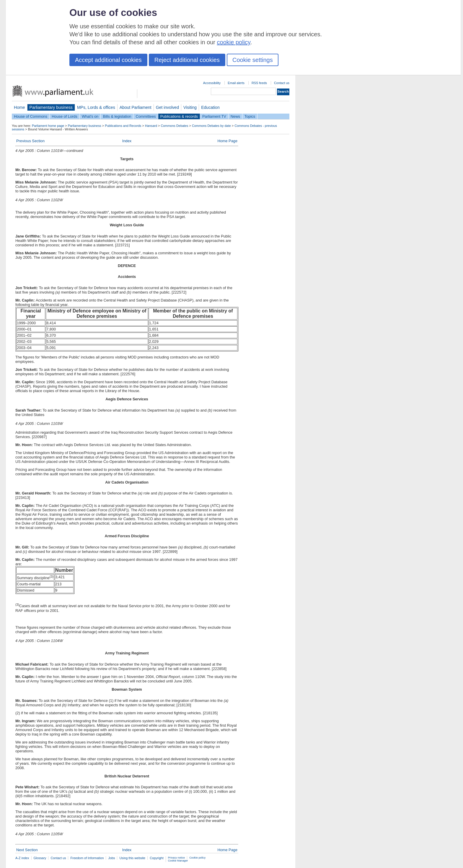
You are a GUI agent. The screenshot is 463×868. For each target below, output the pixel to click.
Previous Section (30, 141)
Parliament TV (214, 116)
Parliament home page (48, 126)
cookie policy (234, 42)
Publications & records (179, 116)
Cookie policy (197, 858)
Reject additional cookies (187, 60)
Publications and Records (123, 126)
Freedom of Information (87, 858)
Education (210, 107)
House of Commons (31, 116)
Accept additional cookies (108, 60)
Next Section (27, 850)
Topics (250, 116)
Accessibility (212, 83)
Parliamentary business (51, 107)
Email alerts (236, 83)
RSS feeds (259, 83)
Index (127, 141)
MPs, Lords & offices (96, 107)
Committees (146, 116)
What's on (90, 116)
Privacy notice (176, 858)
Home (19, 107)
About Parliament (136, 107)
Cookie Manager (178, 861)
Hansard (151, 126)
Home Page (227, 141)
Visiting (190, 107)
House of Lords (65, 116)
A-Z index (22, 858)
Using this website (132, 858)
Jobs (111, 858)
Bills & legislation (117, 116)
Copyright (157, 858)
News (235, 116)
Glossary (40, 858)
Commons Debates (174, 126)
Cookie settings (253, 60)
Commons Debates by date (211, 126)
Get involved (167, 107)
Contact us (282, 83)
